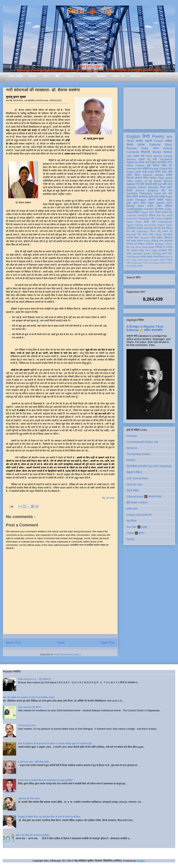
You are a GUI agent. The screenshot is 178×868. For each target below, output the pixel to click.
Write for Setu (134, 484)
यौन (128, 250)
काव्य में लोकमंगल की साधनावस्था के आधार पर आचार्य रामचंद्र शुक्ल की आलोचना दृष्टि (55, 744)
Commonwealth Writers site (142, 442)
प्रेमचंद (158, 212)
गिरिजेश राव (160, 247)
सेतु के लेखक (133, 490)
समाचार (153, 178)
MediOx (131, 460)
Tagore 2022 (147, 212)
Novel (157, 193)
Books (33, 76)
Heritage (159, 244)
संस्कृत (151, 203)
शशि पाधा (157, 184)
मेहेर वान (167, 190)
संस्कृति (140, 228)
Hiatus (69, 76)
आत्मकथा (143, 197)
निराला (153, 231)
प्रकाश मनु (144, 159)
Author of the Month (148, 181)
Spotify (130, 539)
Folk (129, 257)
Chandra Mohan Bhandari (142, 187)
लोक (128, 241)
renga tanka (148, 247)
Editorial (155, 145)
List (129, 156)
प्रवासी (152, 200)
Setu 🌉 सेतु (89, 11)
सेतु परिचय (131, 521)
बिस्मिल (169, 206)
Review (132, 148)
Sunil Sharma (154, 156)
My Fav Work (134, 247)
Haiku (169, 200)
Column (159, 219)
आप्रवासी (168, 241)
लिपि (170, 250)
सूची (149, 165)
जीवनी (135, 197)
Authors (85, 76)
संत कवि (131, 231)
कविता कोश (132, 509)
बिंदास (137, 175)
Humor (169, 244)
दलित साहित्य (157, 238)
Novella (149, 209)
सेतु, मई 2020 (108, 498)
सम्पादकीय (162, 162)
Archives (136, 76)
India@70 (142, 215)
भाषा (170, 193)
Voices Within (162, 152)
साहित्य (160, 200)
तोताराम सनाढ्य (166, 263)
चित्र (129, 197)
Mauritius (131, 235)
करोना (150, 206)
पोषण (159, 206)
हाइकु (142, 250)
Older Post (108, 643)
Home (61, 643)
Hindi (130, 141)
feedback (155, 260)
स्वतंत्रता (150, 244)
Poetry (158, 136)
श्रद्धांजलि (168, 219)
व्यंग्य (170, 162)
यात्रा (161, 209)
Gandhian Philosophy (139, 193)
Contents (133, 152)
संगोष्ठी (140, 266)
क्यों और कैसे (159, 228)
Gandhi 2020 (164, 203)
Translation (166, 159)
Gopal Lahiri (134, 172)
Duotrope (132, 436)
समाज (129, 254)
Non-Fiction (150, 225)
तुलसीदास (163, 250)
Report (161, 225)
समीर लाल (167, 184)
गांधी (152, 219)
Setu (46, 76)
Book (169, 145)
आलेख (139, 141)
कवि (155, 159)
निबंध (146, 178)
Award (130, 222)
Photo (139, 222)
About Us (119, 76)
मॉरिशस (169, 228)
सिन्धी (147, 222)
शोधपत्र (145, 152)
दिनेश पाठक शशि (164, 172)
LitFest (158, 235)
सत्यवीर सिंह (167, 212)
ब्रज (170, 254)
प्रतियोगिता (131, 228)
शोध (170, 169)
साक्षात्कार (131, 184)
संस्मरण (138, 178)
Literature (145, 238)
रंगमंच (156, 257)
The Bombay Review (138, 454)
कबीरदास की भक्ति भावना (29, 799)
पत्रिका (169, 260)
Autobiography (135, 209)
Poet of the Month (151, 263)
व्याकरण (134, 250)
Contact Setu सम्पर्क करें (139, 515)
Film (148, 250)
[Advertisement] (149, 107)
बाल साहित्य (143, 169)
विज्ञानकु (130, 206)
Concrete (131, 215)
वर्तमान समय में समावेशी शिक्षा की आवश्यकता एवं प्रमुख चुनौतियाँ (45, 780)
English (133, 136)
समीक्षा (169, 141)
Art (137, 162)
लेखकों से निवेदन (134, 472)
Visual (147, 241)
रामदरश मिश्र (132, 238)
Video (169, 225)
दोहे (139, 235)
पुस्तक (141, 145)
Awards (102, 76)
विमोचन (141, 244)
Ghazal (163, 169)
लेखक (130, 145)
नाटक (145, 235)
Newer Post (13, 643)
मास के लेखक (132, 266)
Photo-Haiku (144, 260)
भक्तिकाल (168, 238)
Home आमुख (16, 76)
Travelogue (144, 219)
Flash (161, 178)
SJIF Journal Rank (137, 478)
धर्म (136, 244)
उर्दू (156, 209)
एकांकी (163, 260)
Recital (135, 257)
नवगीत (169, 247)
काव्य (169, 137)
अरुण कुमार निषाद (136, 203)
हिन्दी (146, 136)
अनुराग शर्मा (139, 156)
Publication (143, 231)
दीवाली (150, 257)
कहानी (148, 141)
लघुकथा (130, 162)
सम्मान (141, 206)
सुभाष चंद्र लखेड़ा (157, 197)
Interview (132, 169)
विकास (161, 257)
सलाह (133, 241)
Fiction (158, 141)
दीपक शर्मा (144, 162)
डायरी (165, 254)
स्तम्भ (156, 148)
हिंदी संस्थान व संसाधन (137, 503)
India (145, 148)
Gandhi (139, 225)
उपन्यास (130, 244)
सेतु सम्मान (163, 231)
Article (168, 148)
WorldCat (132, 448)
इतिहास (152, 215)
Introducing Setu (27, 725)
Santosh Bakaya (153, 175)
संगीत (128, 263)
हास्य (151, 235)
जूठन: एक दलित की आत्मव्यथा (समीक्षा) (32, 835)
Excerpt (154, 169)
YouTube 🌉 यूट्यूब (137, 527)
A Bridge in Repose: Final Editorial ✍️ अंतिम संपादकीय (145, 328)
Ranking (157, 254)
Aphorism (137, 254)
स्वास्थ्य (140, 241)
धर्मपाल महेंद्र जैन (162, 165)
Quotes (147, 254)
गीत (138, 184)
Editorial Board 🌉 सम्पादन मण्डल (144, 497)
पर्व (171, 231)
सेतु (57, 76)
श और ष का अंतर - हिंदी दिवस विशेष (33, 762)
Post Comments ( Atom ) (68, 654)
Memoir (168, 181)
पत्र (164, 193)
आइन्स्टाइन (148, 228)
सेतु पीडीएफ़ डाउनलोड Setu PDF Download (149, 466)
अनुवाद (153, 162)
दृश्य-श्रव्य (168, 235)
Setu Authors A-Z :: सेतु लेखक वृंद (34, 679)
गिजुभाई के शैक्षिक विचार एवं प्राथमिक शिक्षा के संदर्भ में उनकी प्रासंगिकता (49, 817)
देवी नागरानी (146, 184)
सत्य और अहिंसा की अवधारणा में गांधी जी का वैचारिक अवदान (29, 697)
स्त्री (154, 222)
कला (159, 215)
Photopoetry (137, 263)
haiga (154, 250)
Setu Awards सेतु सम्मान (30, 707)
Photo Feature (135, 165)
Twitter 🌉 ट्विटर (136, 533)
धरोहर (129, 175)
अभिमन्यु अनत (157, 241)
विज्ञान (137, 212)
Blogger (141, 861)
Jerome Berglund (147, 190)
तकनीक (143, 257)
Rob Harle (148, 172)
